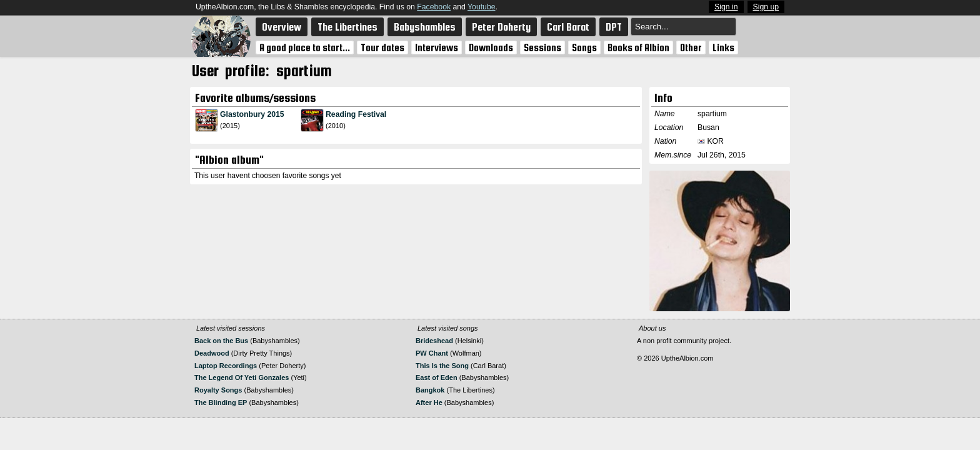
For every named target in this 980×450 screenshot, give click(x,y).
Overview (282, 27)
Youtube (481, 7)
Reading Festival (356, 114)
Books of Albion (638, 47)
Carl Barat (568, 27)
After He (429, 402)
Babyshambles (425, 27)
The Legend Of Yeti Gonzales (242, 377)
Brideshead (434, 341)
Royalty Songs (218, 390)
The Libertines (347, 27)
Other (691, 47)
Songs (584, 47)
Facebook (434, 7)
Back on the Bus (221, 341)
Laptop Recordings (226, 366)
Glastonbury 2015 (252, 114)
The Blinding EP (221, 402)
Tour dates (382, 47)
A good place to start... (305, 47)
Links (723, 47)
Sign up (766, 7)
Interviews (437, 47)
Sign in (726, 7)
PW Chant (432, 353)
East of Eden (437, 377)
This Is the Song (442, 366)
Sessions (542, 47)
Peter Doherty (501, 27)
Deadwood (212, 353)
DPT (614, 27)
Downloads (491, 47)
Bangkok (430, 390)
